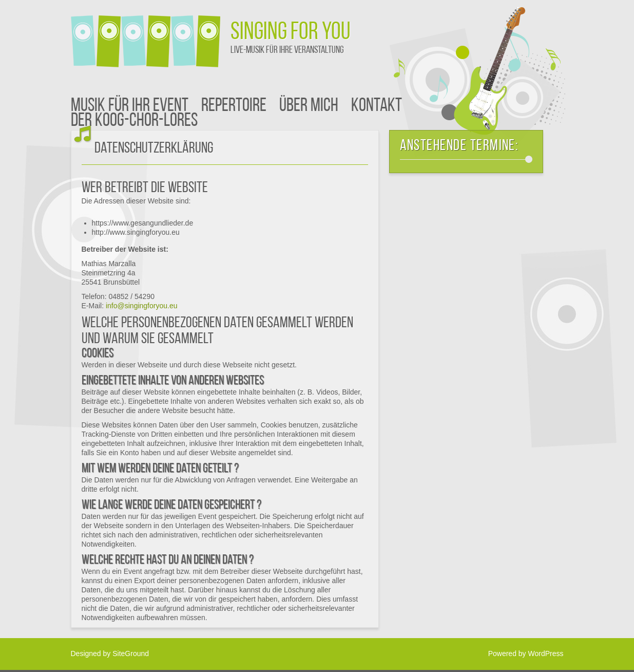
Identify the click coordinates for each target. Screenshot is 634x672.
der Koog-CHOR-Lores (134, 121)
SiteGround (131, 654)
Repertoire (234, 106)
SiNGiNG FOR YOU (291, 33)
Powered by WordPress (526, 654)
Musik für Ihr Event (130, 106)
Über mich (309, 106)
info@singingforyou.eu (142, 306)
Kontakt (377, 106)
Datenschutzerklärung (154, 149)
